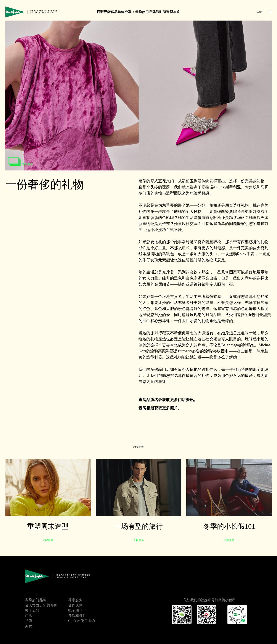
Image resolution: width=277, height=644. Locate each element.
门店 (28, 616)
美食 (28, 626)
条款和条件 (77, 616)
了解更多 (48, 540)
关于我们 (32, 610)
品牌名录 (154, 400)
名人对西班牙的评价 (41, 605)
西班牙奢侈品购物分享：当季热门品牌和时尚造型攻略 (138, 12)
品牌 (28, 621)
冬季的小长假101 (229, 526)
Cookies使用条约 (82, 621)
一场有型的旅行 (138, 526)
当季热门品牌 (36, 600)
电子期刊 (75, 610)
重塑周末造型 (48, 526)
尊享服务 (75, 600)
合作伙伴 (75, 605)
